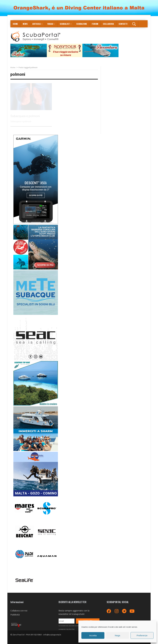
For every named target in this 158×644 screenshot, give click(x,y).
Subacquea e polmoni (25, 116)
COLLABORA (108, 24)
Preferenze (142, 635)
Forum (95, 24)
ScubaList (65, 24)
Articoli (37, 24)
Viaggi (50, 24)
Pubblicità (15, 615)
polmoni (18, 74)
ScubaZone (82, 24)
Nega (117, 635)
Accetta (93, 635)
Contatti (123, 24)
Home (15, 24)
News (25, 24)
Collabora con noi (19, 611)
